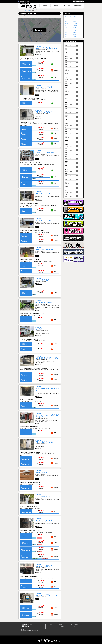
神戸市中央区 (27, 10)
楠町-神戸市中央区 (68, 16)
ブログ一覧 (73, 626)
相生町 (75, 27)
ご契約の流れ (61, 626)
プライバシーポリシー (75, 625)
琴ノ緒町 (75, 16)
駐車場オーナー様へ (74, 628)
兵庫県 (22, 10)
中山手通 (66, 24)
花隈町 (75, 29)
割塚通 (66, 33)
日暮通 (66, 22)
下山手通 (75, 24)
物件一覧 (61, 625)
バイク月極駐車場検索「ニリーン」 (27, 626)
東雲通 (75, 36)
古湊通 (75, 22)
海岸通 (66, 18)
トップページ (50, 625)
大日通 (75, 31)
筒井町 (66, 20)
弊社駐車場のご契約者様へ (78, 1)
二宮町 (66, 29)
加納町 (75, 18)
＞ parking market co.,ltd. (24, 1)
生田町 (66, 27)
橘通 (74, 20)
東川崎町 (75, 33)
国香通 (66, 35)
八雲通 (66, 31)
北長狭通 (75, 25)
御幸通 (66, 25)
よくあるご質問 (62, 628)
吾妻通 (66, 36)
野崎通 (75, 35)
